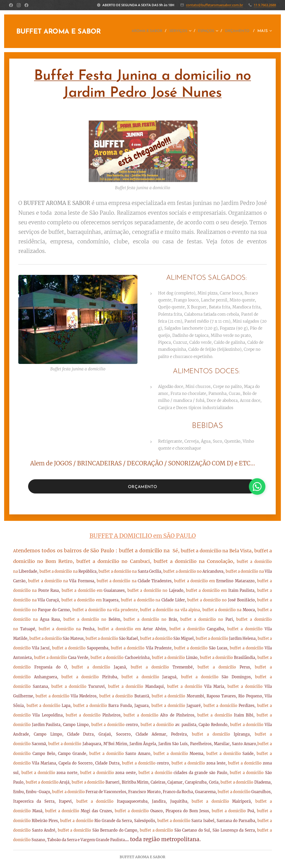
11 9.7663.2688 (265, 5)
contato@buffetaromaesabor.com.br (214, 5)
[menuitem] (172, 31)
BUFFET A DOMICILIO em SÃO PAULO (143, 536)
